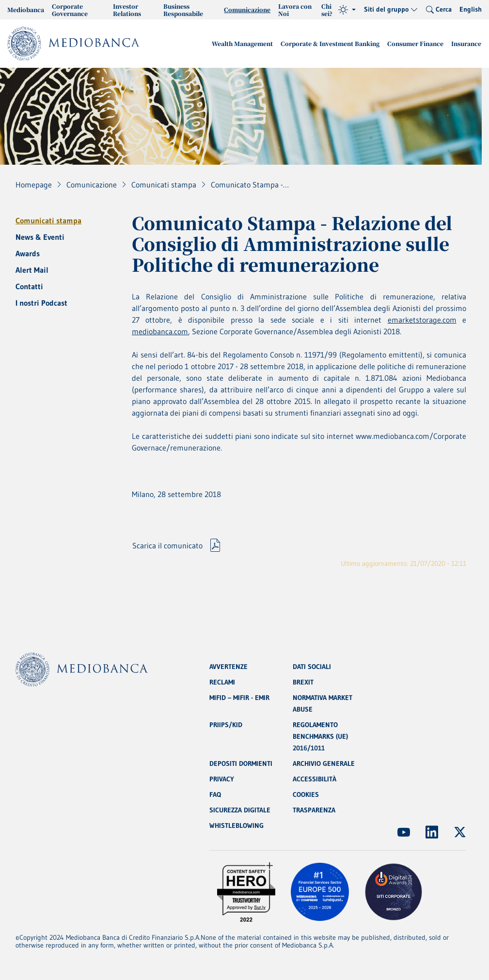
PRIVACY (222, 779)
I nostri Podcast (41, 303)
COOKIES (306, 794)
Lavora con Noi (295, 10)
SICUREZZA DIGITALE (240, 810)
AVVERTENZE (229, 667)
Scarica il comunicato (167, 545)
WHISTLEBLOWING (237, 825)
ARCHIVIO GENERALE (324, 763)
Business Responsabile (183, 10)
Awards (28, 253)
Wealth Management (242, 43)
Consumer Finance (415, 43)
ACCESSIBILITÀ (315, 779)
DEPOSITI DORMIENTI (241, 763)
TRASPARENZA (314, 810)
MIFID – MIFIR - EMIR (239, 698)
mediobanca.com (160, 331)
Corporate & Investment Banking (330, 43)
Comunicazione (247, 9)
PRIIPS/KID (226, 725)
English (471, 9)
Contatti (29, 286)
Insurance (466, 43)
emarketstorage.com (422, 320)
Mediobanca (26, 9)
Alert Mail (32, 270)
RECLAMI (222, 682)
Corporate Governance (70, 10)
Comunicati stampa (48, 220)
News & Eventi (40, 237)
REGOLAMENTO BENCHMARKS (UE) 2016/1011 (320, 736)
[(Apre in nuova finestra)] (404, 832)
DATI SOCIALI (312, 667)
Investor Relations (127, 10)
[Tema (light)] (347, 10)
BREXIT (303, 682)
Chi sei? (327, 10)
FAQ (215, 794)
